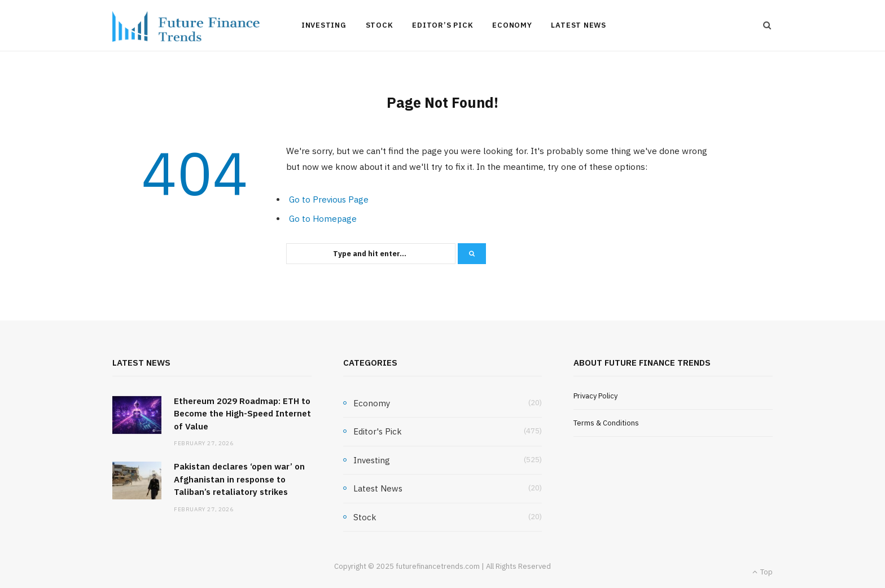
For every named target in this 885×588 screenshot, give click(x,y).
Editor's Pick (378, 431)
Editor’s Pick (442, 25)
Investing (324, 25)
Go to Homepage (323, 219)
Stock (380, 25)
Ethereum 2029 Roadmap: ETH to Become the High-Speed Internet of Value (242, 414)
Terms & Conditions (606, 423)
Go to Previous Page (329, 199)
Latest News (579, 25)
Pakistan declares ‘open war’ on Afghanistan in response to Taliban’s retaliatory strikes (239, 479)
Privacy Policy (595, 396)
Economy (512, 25)
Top (763, 572)
